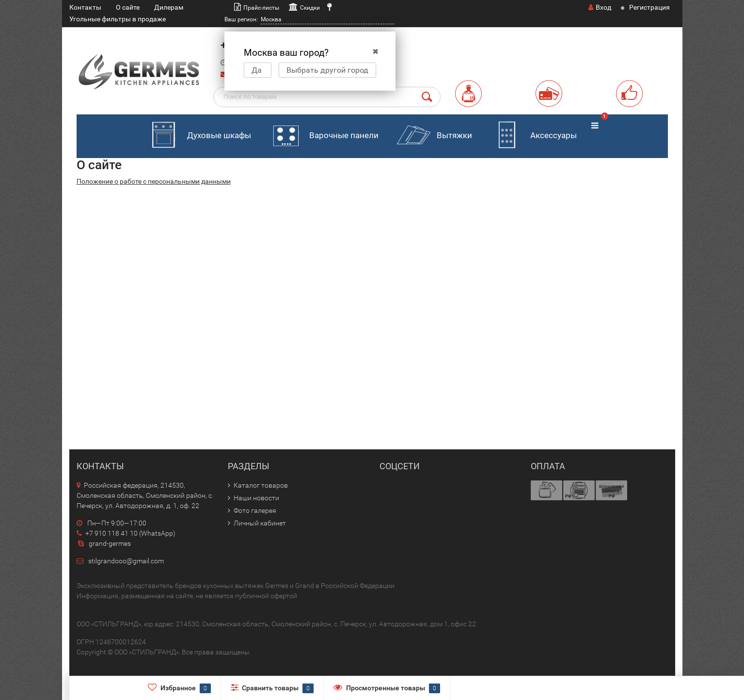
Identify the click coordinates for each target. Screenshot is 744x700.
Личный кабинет (260, 523)
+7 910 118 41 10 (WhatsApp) (126, 533)
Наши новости (256, 498)
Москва (271, 19)
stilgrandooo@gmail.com (126, 561)
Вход (600, 7)
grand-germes (104, 543)
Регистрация (649, 7)
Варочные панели (322, 136)
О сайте (128, 7)
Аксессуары (532, 136)
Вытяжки (433, 136)
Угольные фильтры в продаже (118, 19)
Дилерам (169, 7)
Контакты (85, 7)
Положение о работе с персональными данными (154, 181)
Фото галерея (255, 510)
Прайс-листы (261, 8)
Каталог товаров (261, 485)
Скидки (310, 8)
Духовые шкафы (197, 136)
